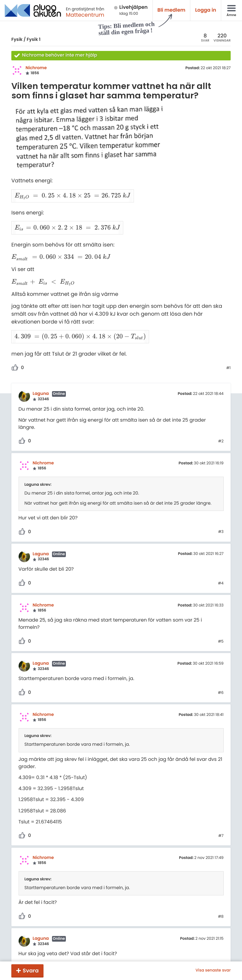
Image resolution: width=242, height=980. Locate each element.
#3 (221, 509)
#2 (221, 418)
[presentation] (69, 193)
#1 (228, 345)
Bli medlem (172, 10)
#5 (221, 619)
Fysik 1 (34, 39)
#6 (221, 670)
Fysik (17, 39)
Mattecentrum (85, 15)
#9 (221, 945)
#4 (221, 561)
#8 (221, 894)
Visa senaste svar (213, 971)
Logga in (206, 10)
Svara (31, 971)
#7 (221, 813)
